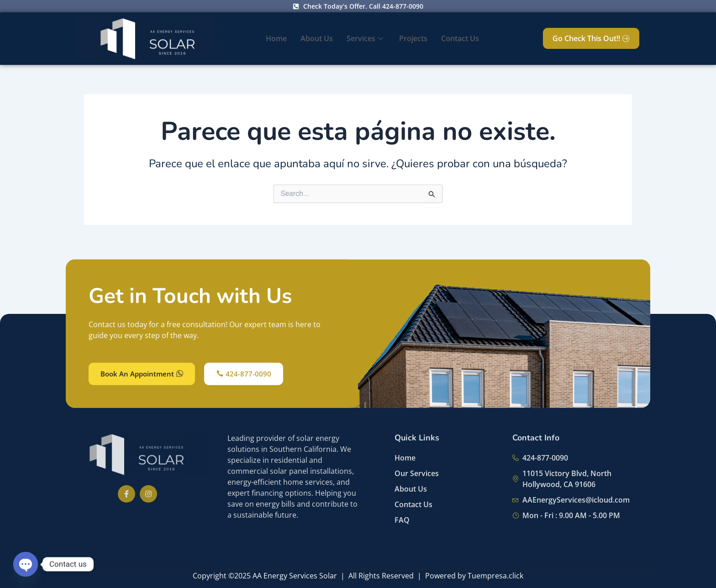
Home (276, 38)
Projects (413, 38)
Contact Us (460, 38)
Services (366, 38)
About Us (317, 38)
